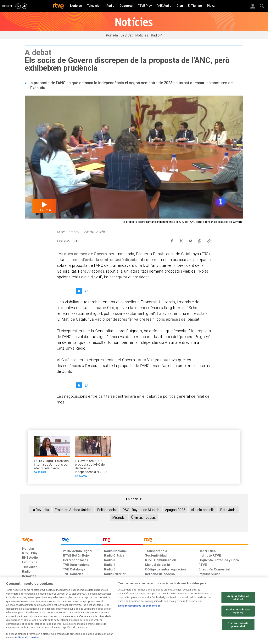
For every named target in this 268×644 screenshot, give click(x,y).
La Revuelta (40, 510)
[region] (134, 611)
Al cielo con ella (203, 510)
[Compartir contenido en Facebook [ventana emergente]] (172, 240)
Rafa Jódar (229, 510)
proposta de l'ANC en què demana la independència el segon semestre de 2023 (103, 83)
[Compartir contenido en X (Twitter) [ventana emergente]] (181, 240)
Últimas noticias (144, 517)
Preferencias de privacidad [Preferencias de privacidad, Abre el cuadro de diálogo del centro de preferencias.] (238, 625)
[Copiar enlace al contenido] (209, 240)
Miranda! (119, 517)
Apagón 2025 (175, 510)
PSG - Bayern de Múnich (141, 510)
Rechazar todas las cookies (238, 611)
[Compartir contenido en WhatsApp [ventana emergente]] (200, 240)
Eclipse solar (107, 510)
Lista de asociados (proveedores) (139, 606)
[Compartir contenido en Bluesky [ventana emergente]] (190, 240)
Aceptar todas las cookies (238, 597)
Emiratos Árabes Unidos (73, 510)
